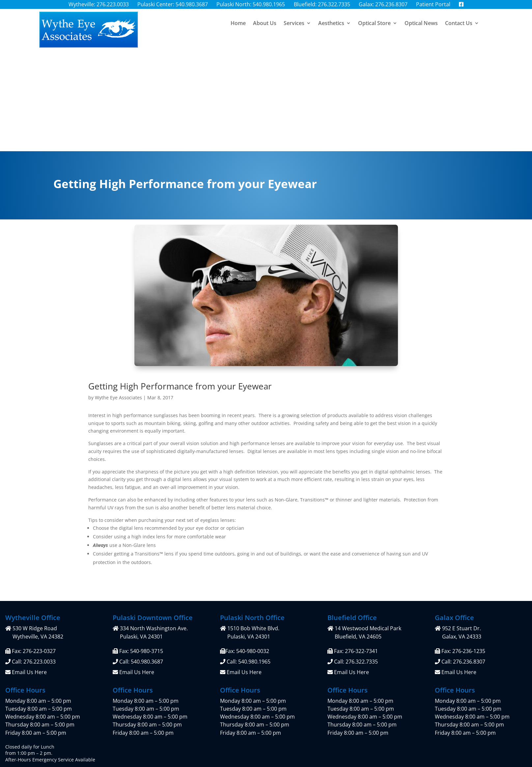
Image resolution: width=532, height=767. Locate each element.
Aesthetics (331, 28)
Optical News (421, 28)
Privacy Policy (221, 707)
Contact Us (459, 28)
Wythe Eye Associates (118, 297)
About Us (265, 28)
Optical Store (374, 28)
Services (294, 28)
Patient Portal (162, 707)
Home (238, 28)
